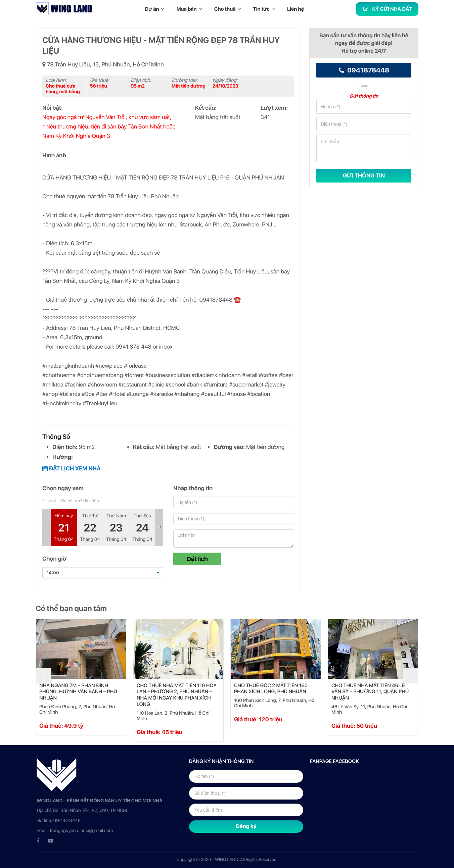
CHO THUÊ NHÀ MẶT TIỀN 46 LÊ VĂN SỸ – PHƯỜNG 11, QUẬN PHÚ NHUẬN (370, 692)
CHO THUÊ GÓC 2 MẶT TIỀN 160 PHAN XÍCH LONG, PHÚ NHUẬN (271, 689)
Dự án (156, 9)
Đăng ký (246, 826)
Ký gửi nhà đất (387, 9)
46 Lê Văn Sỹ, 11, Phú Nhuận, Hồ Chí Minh (369, 710)
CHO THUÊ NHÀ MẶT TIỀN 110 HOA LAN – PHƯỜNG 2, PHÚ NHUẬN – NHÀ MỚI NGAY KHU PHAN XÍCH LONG (177, 695)
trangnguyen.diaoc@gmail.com (81, 831)
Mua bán (191, 9)
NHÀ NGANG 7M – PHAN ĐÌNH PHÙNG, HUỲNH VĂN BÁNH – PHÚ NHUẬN (78, 692)
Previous (47, 528)
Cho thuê (229, 9)
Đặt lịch (197, 559)
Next (159, 528)
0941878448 (364, 70)
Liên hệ (296, 9)
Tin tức (265, 9)
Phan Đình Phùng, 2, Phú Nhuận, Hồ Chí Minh (77, 710)
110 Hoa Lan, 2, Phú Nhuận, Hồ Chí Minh (173, 716)
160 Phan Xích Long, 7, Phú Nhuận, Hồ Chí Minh (274, 703)
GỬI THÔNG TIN (364, 175)
